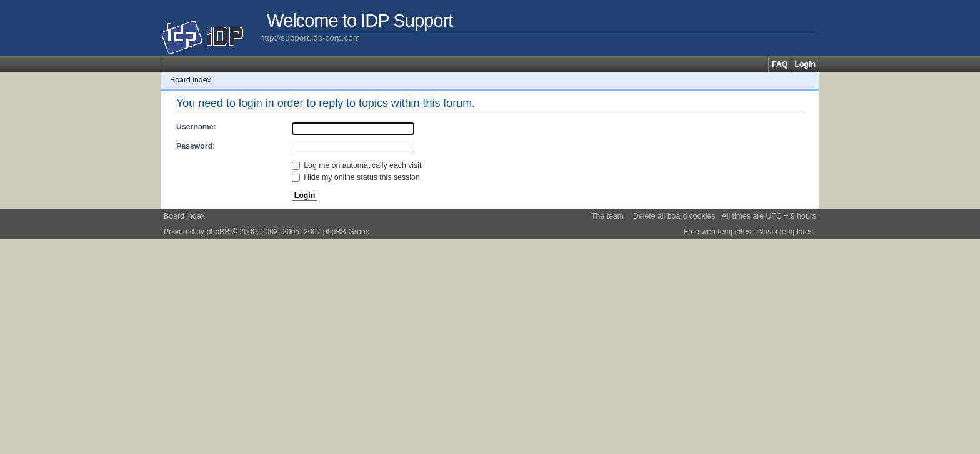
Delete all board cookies (674, 216)
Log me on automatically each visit (357, 165)
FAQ (780, 64)
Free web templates (717, 232)
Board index (191, 80)
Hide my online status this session (356, 177)
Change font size (810, 80)
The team (607, 216)
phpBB (218, 232)
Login (805, 64)
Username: (196, 127)
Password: (196, 146)
